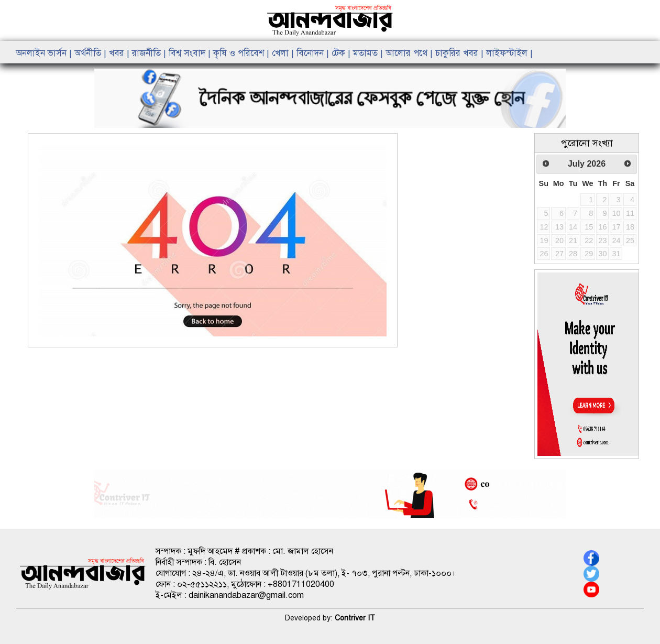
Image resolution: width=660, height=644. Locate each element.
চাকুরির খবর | (461, 53)
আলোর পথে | (410, 53)
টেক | (342, 53)
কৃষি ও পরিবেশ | (243, 53)
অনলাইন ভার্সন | (45, 53)
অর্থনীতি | (92, 53)
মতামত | (369, 53)
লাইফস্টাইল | (509, 53)
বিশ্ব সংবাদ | (191, 53)
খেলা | (284, 53)
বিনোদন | (314, 53)
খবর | (120, 53)
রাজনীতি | (150, 53)
